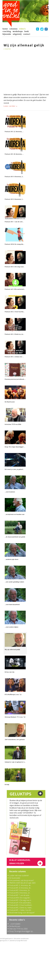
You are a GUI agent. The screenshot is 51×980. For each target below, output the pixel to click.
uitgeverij (17, 34)
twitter (42, 29)
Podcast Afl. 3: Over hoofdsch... (21, 905)
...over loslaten (15, 924)
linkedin (38, 29)
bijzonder (7, 34)
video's (22, 29)
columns (13, 29)
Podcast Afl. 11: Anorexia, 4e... (20, 885)
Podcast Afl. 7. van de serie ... (20, 895)
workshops (18, 31)
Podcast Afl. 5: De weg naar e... (21, 900)
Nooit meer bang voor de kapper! (22, 913)
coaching (7, 31)
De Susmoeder (15, 878)
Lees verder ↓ (11, 106)
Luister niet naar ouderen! (19, 875)
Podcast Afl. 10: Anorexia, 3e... (20, 888)
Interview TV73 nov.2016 (18, 929)
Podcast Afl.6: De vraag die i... (20, 898)
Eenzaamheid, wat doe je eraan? (22, 880)
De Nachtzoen (15, 926)
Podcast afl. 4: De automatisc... (21, 903)
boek (26, 31)
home (5, 29)
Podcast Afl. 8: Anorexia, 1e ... (20, 893)
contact (27, 34)
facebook (46, 29)
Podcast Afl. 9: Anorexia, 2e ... (20, 890)
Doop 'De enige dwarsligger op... (22, 931)
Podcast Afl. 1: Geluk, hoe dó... (21, 910)
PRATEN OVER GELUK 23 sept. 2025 (22, 883)
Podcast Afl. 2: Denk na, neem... (21, 908)
